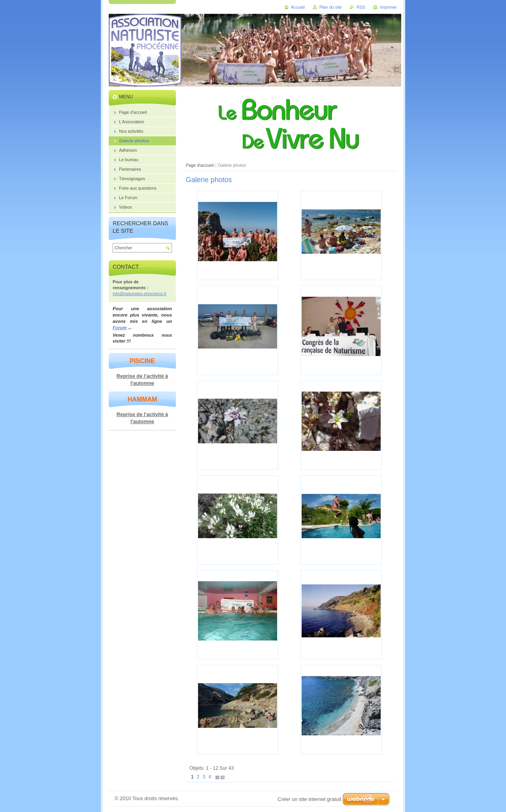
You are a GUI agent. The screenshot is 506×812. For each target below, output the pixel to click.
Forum (120, 328)
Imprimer (388, 7)
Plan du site (331, 7)
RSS (361, 7)
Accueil (298, 7)
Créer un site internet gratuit (309, 799)
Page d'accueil (200, 165)
